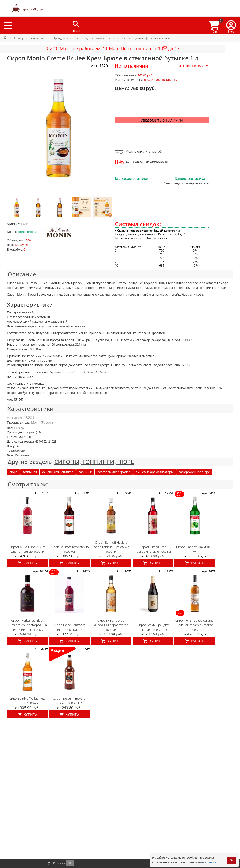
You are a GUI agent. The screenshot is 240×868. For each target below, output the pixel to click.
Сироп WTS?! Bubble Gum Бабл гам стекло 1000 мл (27, 549)
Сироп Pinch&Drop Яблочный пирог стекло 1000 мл (111, 625)
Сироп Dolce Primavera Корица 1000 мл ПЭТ (69, 701)
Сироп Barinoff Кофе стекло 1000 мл (69, 549)
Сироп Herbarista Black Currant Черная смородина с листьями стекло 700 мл (27, 625)
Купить (27, 563)
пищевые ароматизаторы (155, 472)
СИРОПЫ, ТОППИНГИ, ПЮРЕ (94, 462)
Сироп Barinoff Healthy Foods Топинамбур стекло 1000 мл (111, 547)
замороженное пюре (194, 472)
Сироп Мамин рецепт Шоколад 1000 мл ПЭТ (153, 627)
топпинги (30, 472)
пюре (13, 472)
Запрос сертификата (192, 178)
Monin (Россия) (28, 232)
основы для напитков (58, 472)
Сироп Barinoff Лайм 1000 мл (195, 549)
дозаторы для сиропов (114, 472)
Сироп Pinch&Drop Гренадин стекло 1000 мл (153, 549)
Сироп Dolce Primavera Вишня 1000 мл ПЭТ (69, 627)
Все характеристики (131, 178)
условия (210, 862)
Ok (232, 860)
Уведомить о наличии (162, 120)
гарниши (85, 472)
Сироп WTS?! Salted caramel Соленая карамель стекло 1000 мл (195, 625)
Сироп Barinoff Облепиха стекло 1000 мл (27, 701)
